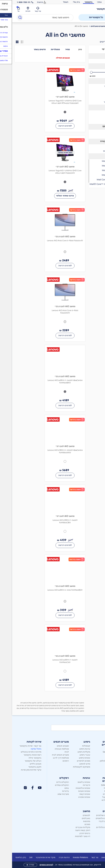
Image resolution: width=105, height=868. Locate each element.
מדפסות (75, 821)
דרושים (92, 857)
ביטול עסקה (24, 749)
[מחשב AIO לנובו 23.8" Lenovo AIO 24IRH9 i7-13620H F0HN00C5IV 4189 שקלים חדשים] (53, 658)
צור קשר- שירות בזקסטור (18, 746)
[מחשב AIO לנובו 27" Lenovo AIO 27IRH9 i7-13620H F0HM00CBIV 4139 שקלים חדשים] (53, 518)
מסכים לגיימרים (71, 761)
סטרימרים (95, 794)
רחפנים (54, 761)
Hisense (96, 788)
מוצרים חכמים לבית (48, 755)
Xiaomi (96, 755)
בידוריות (53, 791)
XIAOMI (96, 791)
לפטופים (74, 815)
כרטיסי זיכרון (73, 833)
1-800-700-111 (12, 2)
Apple (97, 749)
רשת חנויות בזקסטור (20, 755)
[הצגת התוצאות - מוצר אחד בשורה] (10, 42)
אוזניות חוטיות (72, 791)
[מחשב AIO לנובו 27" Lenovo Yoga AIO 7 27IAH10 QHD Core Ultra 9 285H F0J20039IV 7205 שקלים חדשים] (53, 169)
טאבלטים (74, 818)
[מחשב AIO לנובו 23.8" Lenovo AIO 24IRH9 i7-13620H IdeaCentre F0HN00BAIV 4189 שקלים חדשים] (53, 378)
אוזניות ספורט (72, 797)
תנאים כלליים (24, 764)
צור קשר (83, 857)
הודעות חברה (52, 857)
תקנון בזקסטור (23, 767)
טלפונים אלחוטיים (91, 818)
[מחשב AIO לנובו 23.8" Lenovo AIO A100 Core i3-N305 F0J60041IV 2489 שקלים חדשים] (53, 239)
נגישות (28, 2)
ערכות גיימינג (73, 749)
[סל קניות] (6, 10)
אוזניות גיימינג (72, 758)
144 (19, 857)
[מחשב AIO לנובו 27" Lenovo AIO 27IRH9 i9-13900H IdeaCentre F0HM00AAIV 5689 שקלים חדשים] (53, 448)
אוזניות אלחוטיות (71, 788)
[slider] (90, 72)
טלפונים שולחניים (92, 815)
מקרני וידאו (94, 800)
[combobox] (33, 18)
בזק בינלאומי (9, 857)
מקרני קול (95, 797)
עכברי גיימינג (73, 755)
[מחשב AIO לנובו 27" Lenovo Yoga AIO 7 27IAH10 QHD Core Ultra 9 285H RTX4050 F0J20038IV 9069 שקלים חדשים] (53, 99)
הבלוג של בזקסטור (21, 761)
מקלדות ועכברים (71, 827)
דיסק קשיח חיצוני (71, 830)
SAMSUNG (94, 785)
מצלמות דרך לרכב (49, 758)
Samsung (95, 752)
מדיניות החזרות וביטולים (19, 752)
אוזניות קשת (73, 794)
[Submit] (8, 18)
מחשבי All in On (69, 26)
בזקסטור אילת (23, 758)
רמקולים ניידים (51, 782)
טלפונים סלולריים (92, 827)
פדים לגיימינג (73, 764)
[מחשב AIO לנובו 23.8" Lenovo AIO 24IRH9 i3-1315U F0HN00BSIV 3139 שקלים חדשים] (53, 588)
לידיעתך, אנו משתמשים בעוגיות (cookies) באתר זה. (58, 865)
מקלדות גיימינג (72, 752)
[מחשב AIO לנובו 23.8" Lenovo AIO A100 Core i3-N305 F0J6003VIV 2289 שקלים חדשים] (53, 308)
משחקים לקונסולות (70, 767)
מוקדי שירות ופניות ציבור (34, 857)
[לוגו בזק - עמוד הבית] (92, 9)
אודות (101, 857)
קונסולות (74, 746)
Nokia (97, 758)
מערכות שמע (51, 794)
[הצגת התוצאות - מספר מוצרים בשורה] (5, 42)
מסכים (75, 824)
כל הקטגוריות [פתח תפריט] (88, 17)
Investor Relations (68, 857)
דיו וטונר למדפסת (71, 836)
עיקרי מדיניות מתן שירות (19, 770)
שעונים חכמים (51, 746)
